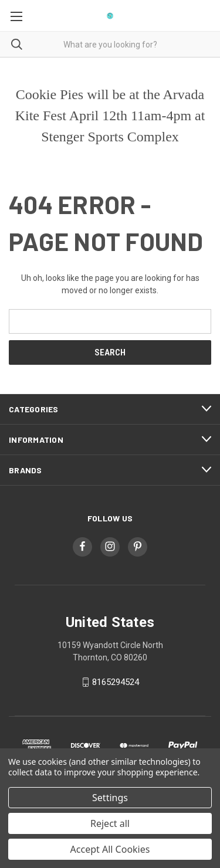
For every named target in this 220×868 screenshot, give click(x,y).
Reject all (110, 823)
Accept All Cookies (110, 849)
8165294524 (116, 682)
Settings (110, 798)
